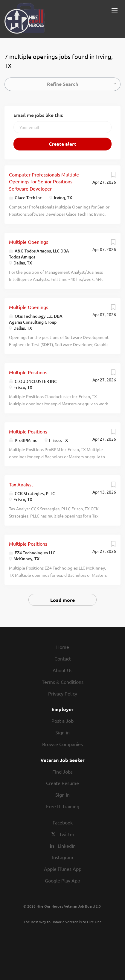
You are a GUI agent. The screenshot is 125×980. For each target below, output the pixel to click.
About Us (62, 670)
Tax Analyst (21, 484)
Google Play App (62, 880)
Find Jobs (62, 771)
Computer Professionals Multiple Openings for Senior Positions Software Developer (44, 182)
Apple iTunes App (63, 869)
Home (63, 647)
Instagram (63, 857)
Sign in (62, 732)
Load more (62, 600)
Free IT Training (63, 806)
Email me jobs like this (38, 115)
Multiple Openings (29, 242)
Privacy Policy (63, 693)
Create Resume (62, 783)
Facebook (63, 822)
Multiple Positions (28, 372)
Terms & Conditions (63, 682)
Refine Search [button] (62, 84)
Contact (63, 658)
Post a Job (62, 721)
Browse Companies (62, 744)
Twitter (67, 834)
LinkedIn (67, 846)
